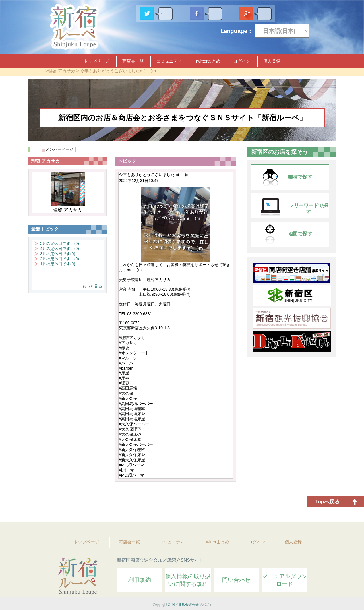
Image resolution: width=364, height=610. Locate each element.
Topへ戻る (327, 502)
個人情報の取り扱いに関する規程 (188, 580)
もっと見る (92, 286)
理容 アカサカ (61, 71)
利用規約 (140, 580)
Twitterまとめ (208, 61)
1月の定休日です (58, 264)
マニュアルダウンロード (285, 580)
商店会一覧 (133, 61)
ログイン (242, 61)
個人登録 (272, 61)
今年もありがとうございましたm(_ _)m (118, 71)
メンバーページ (59, 149)
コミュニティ (169, 61)
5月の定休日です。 (60, 243)
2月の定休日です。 (60, 259)
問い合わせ (236, 580)
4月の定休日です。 (60, 249)
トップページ (96, 61)
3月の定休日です (58, 254)
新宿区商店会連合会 (183, 605)
